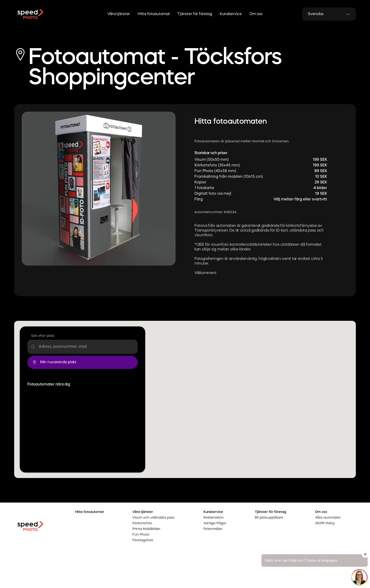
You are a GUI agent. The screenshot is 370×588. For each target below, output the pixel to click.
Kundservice (231, 14)
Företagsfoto (143, 540)
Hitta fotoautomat (154, 14)
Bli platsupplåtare (269, 518)
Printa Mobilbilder (146, 529)
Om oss (256, 14)
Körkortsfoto (142, 523)
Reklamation (214, 518)
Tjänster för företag (195, 14)
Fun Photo (141, 535)
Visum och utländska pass (153, 518)
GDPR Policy (325, 523)
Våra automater (328, 518)
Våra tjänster (119, 14)
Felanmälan (213, 529)
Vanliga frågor (215, 523)
